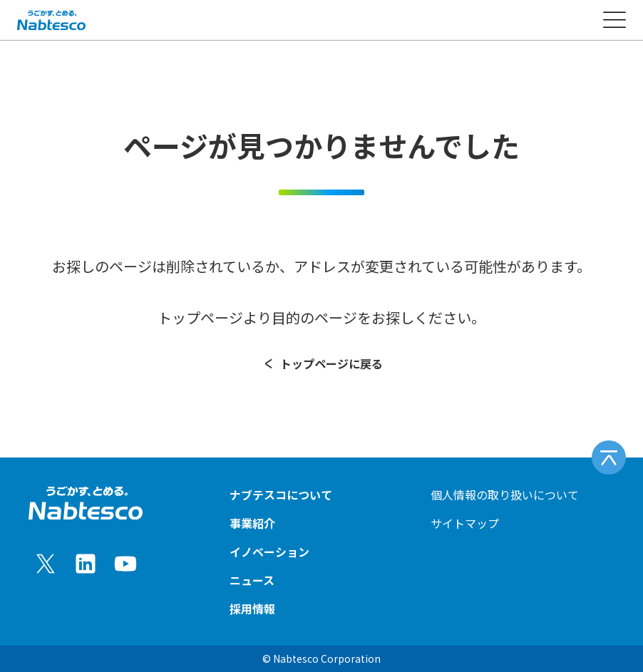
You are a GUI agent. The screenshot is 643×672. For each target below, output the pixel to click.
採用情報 (252, 609)
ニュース (252, 580)
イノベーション (269, 552)
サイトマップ (465, 523)
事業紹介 (252, 523)
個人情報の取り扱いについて (505, 495)
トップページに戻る (322, 363)
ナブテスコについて (281, 495)
